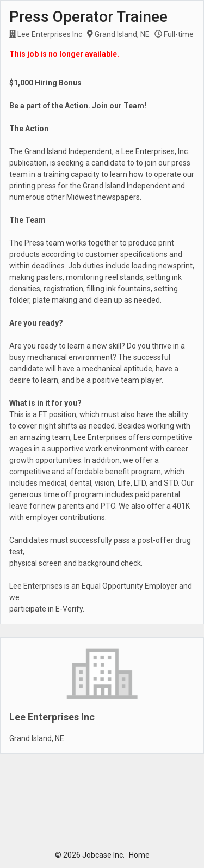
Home (139, 855)
